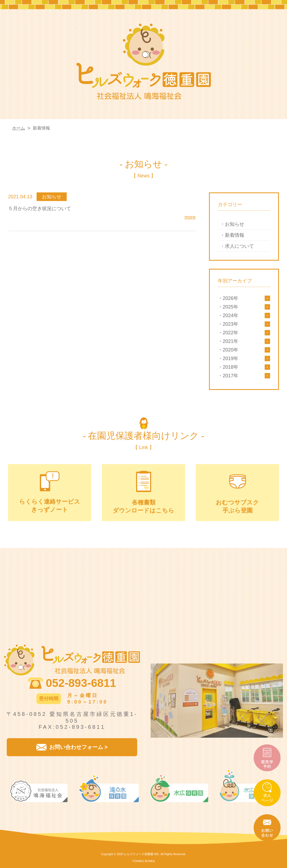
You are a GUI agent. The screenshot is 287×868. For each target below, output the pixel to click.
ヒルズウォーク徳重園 (139, 854)
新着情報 (235, 235)
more (190, 217)
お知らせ (235, 224)
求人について (239, 246)
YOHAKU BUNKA (143, 861)
